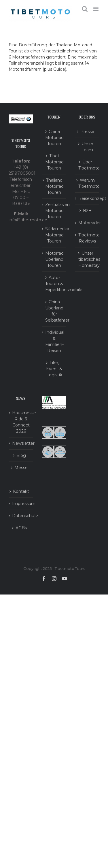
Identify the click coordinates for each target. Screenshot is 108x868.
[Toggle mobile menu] (96, 9)
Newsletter (21, 443)
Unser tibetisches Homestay (87, 259)
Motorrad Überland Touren (54, 259)
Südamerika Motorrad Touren (54, 235)
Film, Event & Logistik (54, 369)
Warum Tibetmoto (87, 183)
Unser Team (87, 147)
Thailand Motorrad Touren (54, 186)
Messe (21, 468)
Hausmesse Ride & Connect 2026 (21, 422)
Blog (21, 455)
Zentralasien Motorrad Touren (54, 211)
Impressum (21, 504)
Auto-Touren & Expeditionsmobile (54, 284)
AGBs (21, 528)
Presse (87, 132)
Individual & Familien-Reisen (54, 341)
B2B (87, 211)
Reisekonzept (87, 198)
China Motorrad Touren (54, 138)
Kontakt (21, 491)
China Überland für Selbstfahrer (54, 311)
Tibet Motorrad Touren (54, 162)
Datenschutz (21, 516)
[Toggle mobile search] (85, 9)
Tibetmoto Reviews (87, 238)
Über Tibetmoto (87, 165)
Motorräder (87, 223)
